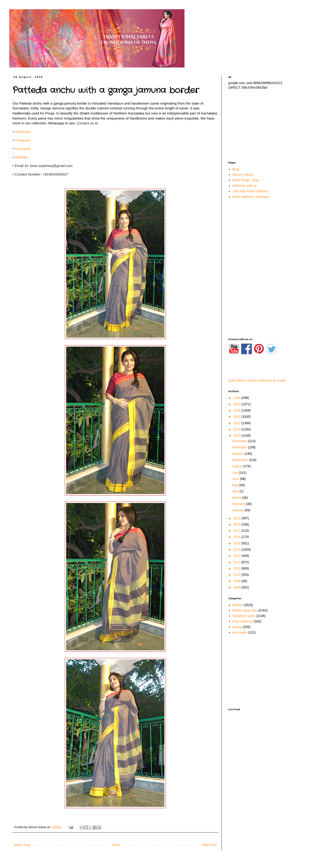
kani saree (240, 632)
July (236, 473)
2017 (237, 531)
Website (21, 157)
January (238, 510)
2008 (237, 587)
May (236, 485)
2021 (237, 429)
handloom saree (244, 616)
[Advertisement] (261, 126)
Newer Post (22, 845)
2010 (237, 575)
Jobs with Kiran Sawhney (250, 191)
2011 (237, 568)
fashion (238, 605)
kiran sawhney (243, 621)
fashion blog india (245, 610)
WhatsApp (23, 132)
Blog (236, 169)
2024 (237, 410)
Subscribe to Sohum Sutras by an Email (257, 380)
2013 (237, 556)
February (239, 504)
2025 (237, 404)
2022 (237, 423)
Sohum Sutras (243, 175)
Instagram (23, 140)
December (240, 441)
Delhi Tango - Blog (246, 180)
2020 (237, 435)
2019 (237, 518)
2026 (237, 398)
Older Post (209, 845)
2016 (237, 537)
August (238, 466)
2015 (237, 543)
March (237, 498)
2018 (237, 524)
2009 (237, 581)
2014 (237, 549)
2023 (237, 417)
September (241, 460)
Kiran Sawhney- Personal (251, 197)
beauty (237, 627)
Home (116, 845)
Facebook (23, 149)
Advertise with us (245, 186)
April (236, 491)
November (240, 447)
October (238, 454)
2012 (237, 562)
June (236, 479)
